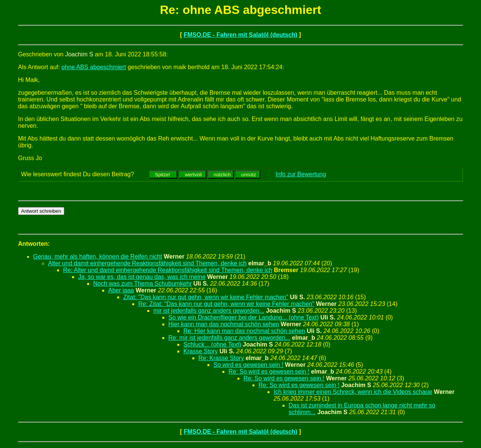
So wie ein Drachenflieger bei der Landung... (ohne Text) (244, 317)
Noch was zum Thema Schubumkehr (142, 284)
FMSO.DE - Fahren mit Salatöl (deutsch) (240, 35)
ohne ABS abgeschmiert (94, 67)
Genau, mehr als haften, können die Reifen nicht (98, 257)
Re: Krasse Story (221, 358)
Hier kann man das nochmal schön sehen (224, 324)
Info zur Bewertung (301, 174)
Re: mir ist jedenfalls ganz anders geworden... (229, 338)
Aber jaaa (121, 290)
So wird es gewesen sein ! (248, 365)
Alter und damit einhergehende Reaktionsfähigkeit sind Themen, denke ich (147, 263)
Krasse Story (201, 351)
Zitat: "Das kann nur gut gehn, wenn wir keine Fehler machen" (206, 297)
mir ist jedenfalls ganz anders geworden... (209, 311)
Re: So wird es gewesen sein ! (269, 372)
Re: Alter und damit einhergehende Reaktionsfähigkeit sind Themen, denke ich (168, 270)
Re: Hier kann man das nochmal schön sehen (244, 331)
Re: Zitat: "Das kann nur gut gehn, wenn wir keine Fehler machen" (226, 304)
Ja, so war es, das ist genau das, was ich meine (142, 277)
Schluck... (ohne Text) (212, 344)
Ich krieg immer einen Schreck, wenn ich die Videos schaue (353, 392)
